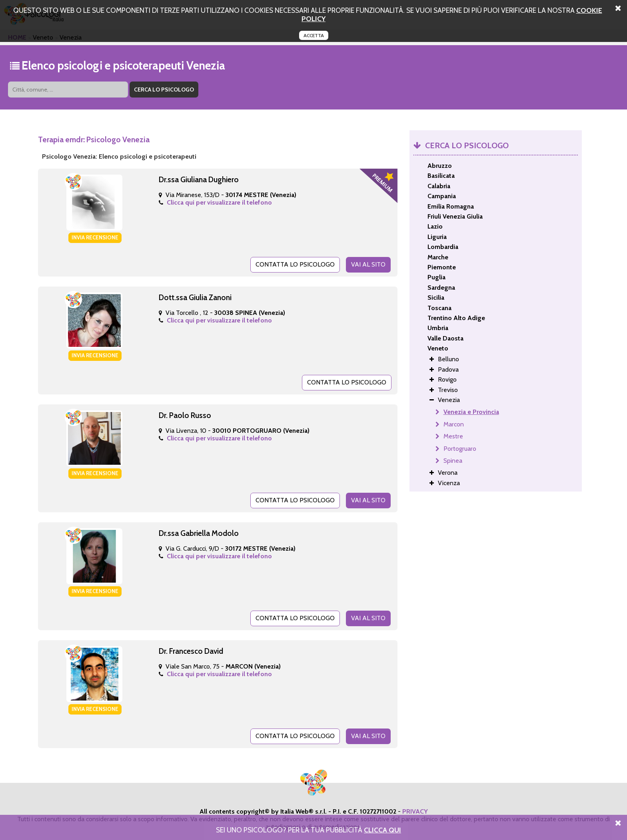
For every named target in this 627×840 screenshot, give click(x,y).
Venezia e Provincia (471, 412)
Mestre (453, 436)
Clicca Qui (382, 830)
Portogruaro (460, 449)
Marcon (454, 424)
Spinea (453, 461)
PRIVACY (415, 811)
